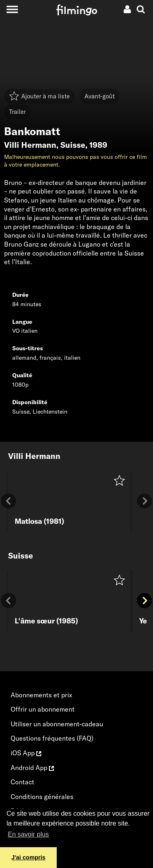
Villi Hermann (30, 145)
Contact (22, 782)
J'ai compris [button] (28, 857)
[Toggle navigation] (12, 9)
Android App (32, 768)
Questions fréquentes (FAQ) (52, 738)
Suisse (73, 145)
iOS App (26, 753)
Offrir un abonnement (43, 709)
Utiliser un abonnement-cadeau (57, 724)
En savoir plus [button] (28, 834)
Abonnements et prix (41, 695)
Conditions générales (42, 797)
